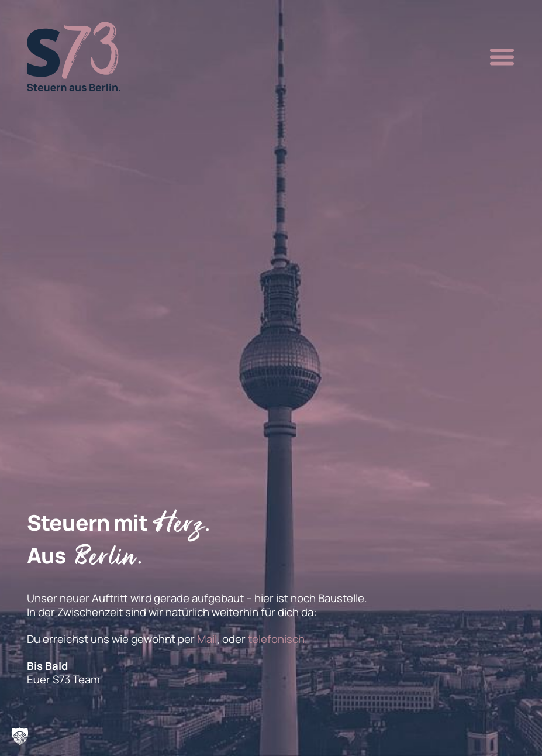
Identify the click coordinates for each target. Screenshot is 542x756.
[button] (498, 57)
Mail (207, 639)
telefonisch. (278, 639)
